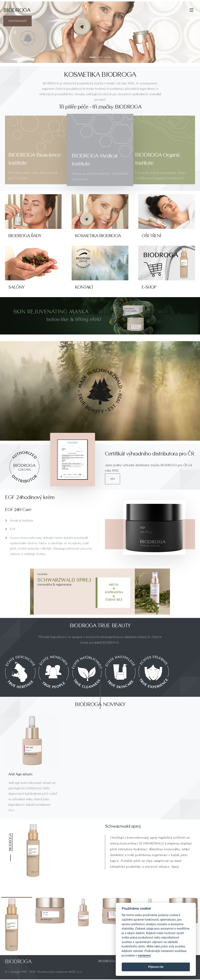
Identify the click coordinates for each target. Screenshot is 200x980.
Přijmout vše (156, 967)
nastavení (144, 956)
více (113, 479)
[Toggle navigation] (192, 10)
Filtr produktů (17, 21)
